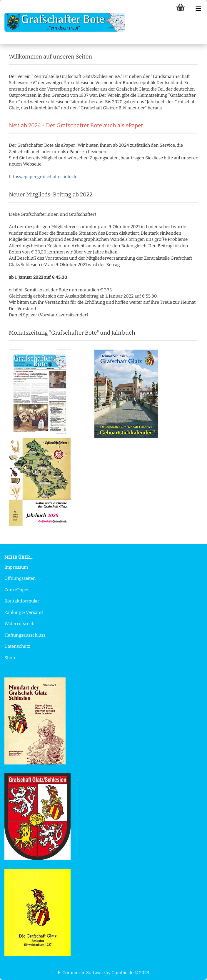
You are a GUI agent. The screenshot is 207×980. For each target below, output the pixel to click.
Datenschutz (17, 646)
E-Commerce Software (81, 973)
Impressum (16, 567)
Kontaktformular (22, 601)
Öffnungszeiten (20, 578)
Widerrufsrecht (20, 624)
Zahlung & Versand (24, 612)
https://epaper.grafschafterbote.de (43, 177)
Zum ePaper (17, 590)
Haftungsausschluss (25, 635)
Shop (10, 658)
